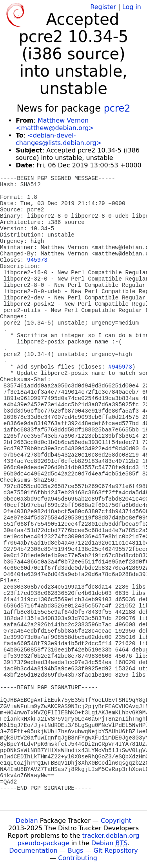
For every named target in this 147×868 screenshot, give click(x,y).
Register (103, 7)
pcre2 (117, 108)
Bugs (76, 851)
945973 (37, 260)
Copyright (116, 821)
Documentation (33, 851)
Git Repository (116, 851)
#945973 (120, 367)
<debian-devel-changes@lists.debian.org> (59, 139)
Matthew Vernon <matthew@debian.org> (55, 124)
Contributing (78, 858)
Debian (27, 821)
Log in (132, 7)
